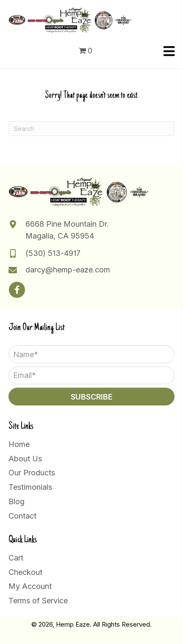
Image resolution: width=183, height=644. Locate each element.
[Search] (91, 129)
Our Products (32, 473)
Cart (16, 558)
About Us (25, 459)
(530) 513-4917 (53, 253)
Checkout (25, 572)
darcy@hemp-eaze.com (68, 270)
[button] (17, 290)
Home (19, 444)
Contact (22, 516)
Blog (17, 501)
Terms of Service (38, 601)
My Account (30, 586)
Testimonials (30, 487)
